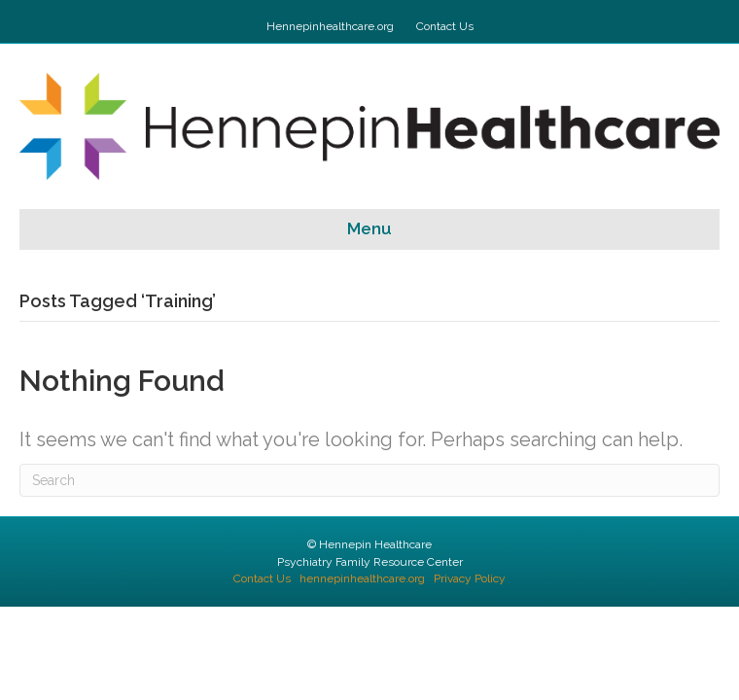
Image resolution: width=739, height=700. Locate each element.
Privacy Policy (470, 578)
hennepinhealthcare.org (362, 578)
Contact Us (445, 26)
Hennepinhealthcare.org (330, 26)
